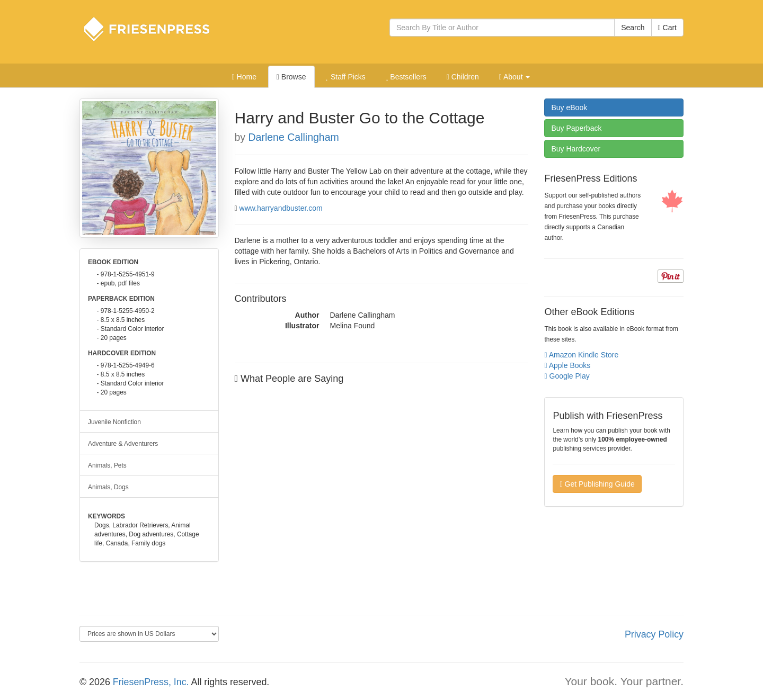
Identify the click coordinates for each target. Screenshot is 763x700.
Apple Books (567, 365)
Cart (667, 28)
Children (463, 77)
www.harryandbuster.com (281, 208)
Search (633, 28)
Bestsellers (406, 77)
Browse (291, 77)
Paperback (576, 128)
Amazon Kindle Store (581, 355)
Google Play (567, 376)
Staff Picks (345, 77)
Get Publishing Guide (597, 484)
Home (244, 77)
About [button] (515, 77)
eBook (569, 107)
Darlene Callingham (294, 137)
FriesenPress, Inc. (151, 682)
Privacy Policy (654, 634)
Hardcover (576, 149)
